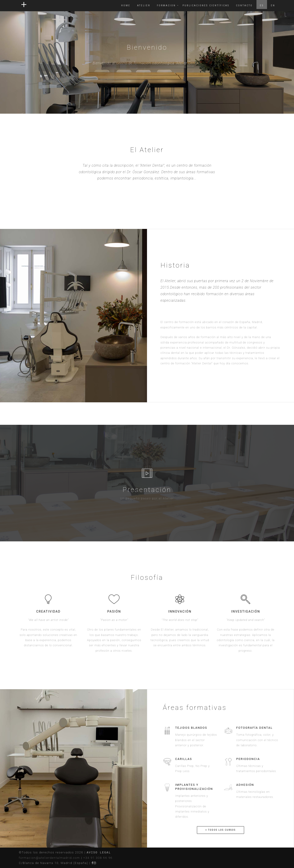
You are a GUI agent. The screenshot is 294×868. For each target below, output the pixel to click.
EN (273, 6)
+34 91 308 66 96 (98, 858)
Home (126, 6)
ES (262, 6)
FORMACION (166, 6)
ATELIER (144, 6)
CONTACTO (244, 6)
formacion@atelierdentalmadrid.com (49, 858)
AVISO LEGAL (99, 853)
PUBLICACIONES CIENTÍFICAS (206, 6)
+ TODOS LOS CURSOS (220, 830)
